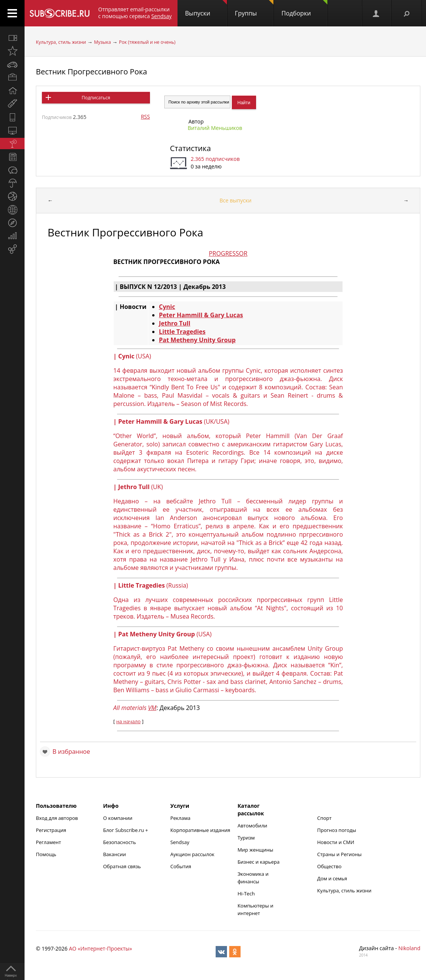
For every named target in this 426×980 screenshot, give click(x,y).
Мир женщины (255, 850)
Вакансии (115, 854)
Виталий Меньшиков (215, 128)
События (181, 866)
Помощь (46, 854)
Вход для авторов (57, 818)
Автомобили (252, 826)
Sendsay (180, 842)
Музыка (103, 42)
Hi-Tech (246, 894)
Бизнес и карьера (259, 862)
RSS (145, 117)
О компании (118, 818)
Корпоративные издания (200, 830)
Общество (329, 866)
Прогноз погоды (337, 830)
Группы (254, 9)
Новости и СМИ (336, 842)
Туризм (246, 838)
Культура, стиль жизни (61, 42)
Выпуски (206, 9)
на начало (129, 721)
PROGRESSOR (228, 253)
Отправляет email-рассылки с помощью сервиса (135, 13)
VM (152, 708)
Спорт (324, 818)
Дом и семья (332, 878)
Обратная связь (122, 866)
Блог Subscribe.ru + (126, 830)
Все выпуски (235, 200)
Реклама (180, 818)
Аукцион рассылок (192, 854)
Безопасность (120, 842)
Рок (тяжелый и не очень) (147, 42)
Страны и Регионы (340, 854)
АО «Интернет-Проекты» (100, 948)
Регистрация (51, 830)
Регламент (49, 842)
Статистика (190, 148)
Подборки (304, 9)
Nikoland (409, 948)
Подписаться (96, 98)
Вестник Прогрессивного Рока (91, 72)
